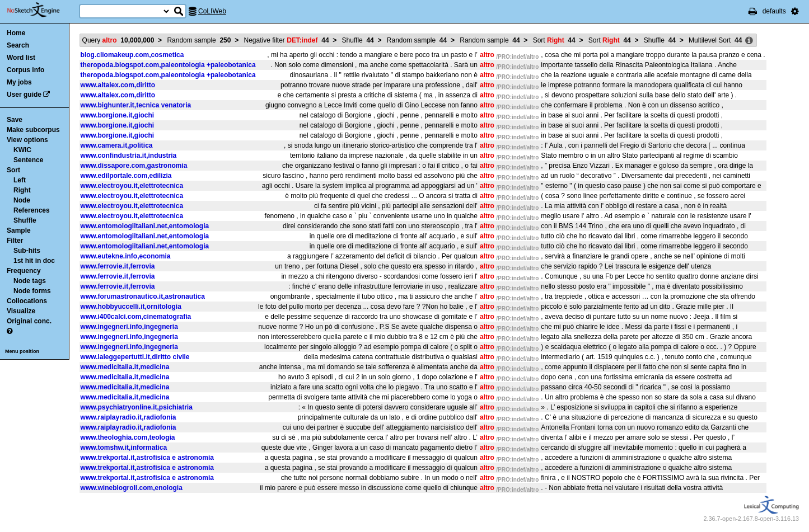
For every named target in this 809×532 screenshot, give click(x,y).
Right (22, 190)
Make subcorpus (33, 130)
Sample (19, 230)
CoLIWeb (212, 11)
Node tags (30, 281)
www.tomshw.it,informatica (124, 448)
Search (18, 45)
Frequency (24, 271)
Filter (15, 241)
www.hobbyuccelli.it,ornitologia (131, 307)
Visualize (21, 311)
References (32, 210)
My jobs (19, 82)
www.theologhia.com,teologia (128, 437)
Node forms (32, 291)
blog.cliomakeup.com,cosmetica (132, 55)
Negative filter (287, 40)
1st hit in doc (34, 261)
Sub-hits (27, 251)
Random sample (199, 40)
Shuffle (25, 220)
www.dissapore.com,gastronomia (134, 166)
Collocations (27, 301)
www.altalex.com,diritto (118, 85)
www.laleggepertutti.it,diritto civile (135, 357)
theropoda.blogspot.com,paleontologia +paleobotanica (168, 65)
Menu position (22, 351)
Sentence (28, 160)
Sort (13, 170)
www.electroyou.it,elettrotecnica (132, 186)
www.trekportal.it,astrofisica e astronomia (147, 458)
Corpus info (25, 70)
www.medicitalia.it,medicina (125, 367)
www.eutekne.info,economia (126, 256)
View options (27, 140)
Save (15, 120)
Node (22, 200)
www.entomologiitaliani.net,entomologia (145, 226)
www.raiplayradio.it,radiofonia (128, 417)
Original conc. (29, 321)
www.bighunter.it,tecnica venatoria (136, 105)
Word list (21, 58)
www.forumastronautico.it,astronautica (143, 296)
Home (16, 33)
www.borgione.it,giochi (118, 115)
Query (118, 40)
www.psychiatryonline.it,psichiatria (137, 407)
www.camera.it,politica (117, 145)
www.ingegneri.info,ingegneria (129, 327)
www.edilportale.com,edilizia (126, 176)
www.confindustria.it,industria (129, 156)
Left (20, 180)
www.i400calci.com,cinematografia (136, 317)
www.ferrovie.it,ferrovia (118, 266)
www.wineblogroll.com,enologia (132, 488)
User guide (24, 95)
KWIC (22, 150)
